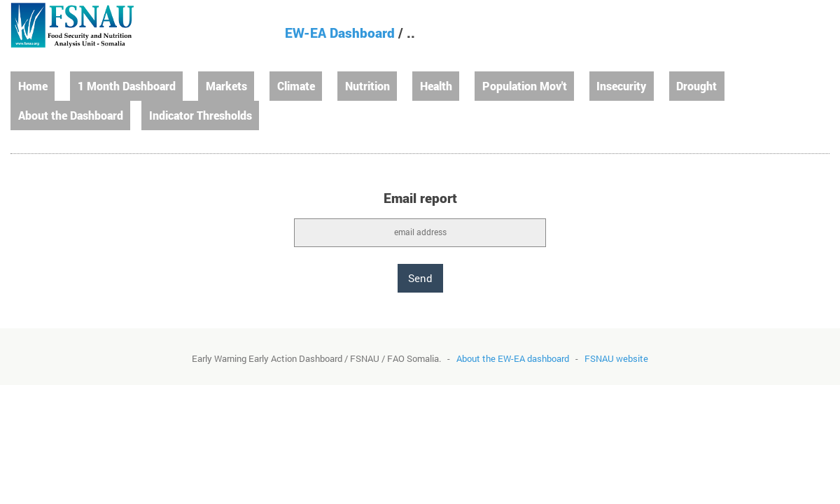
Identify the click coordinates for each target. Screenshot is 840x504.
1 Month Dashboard (127, 86)
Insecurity (621, 86)
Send (420, 278)
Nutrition (367, 86)
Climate (296, 86)
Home (33, 86)
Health (436, 86)
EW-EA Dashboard (340, 33)
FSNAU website (616, 358)
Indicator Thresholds (201, 115)
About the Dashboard (71, 115)
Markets (226, 86)
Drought (696, 86)
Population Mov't (525, 86)
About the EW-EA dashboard (513, 358)
